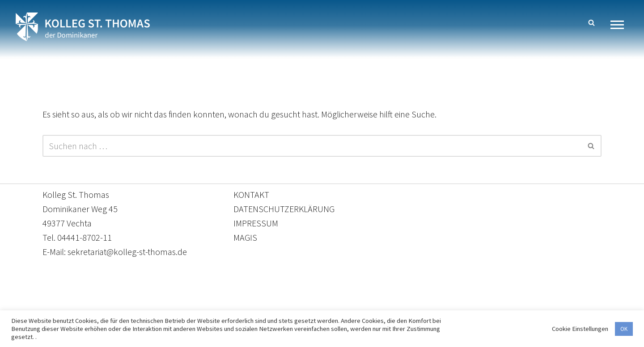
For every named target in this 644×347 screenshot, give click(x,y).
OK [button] (624, 329)
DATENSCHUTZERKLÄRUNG (284, 209)
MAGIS (245, 237)
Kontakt (238, 305)
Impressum (395, 305)
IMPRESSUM (256, 223)
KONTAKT (251, 194)
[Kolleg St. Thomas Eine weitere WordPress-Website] (83, 27)
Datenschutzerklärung (313, 305)
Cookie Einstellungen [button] (580, 329)
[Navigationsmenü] (621, 25)
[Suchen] (591, 23)
